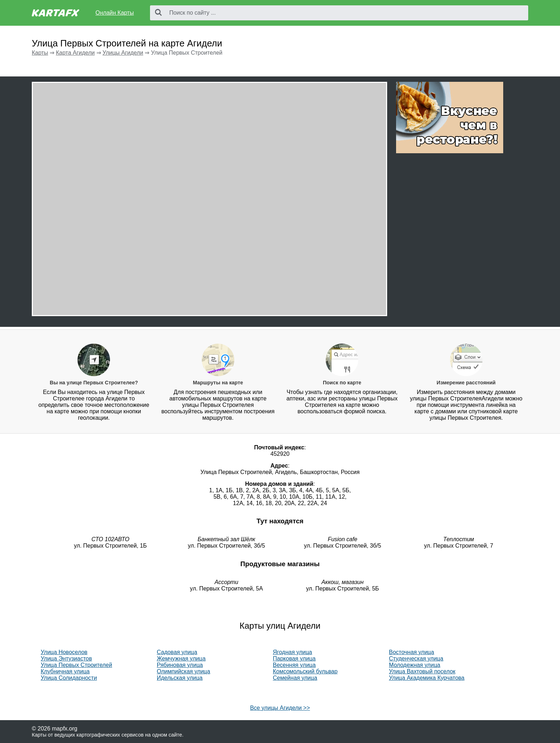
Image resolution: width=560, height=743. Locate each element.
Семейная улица (295, 678)
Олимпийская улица (183, 671)
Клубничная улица (65, 671)
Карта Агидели (75, 53)
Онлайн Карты (114, 13)
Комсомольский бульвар (305, 671)
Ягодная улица (292, 652)
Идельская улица (180, 678)
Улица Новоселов (64, 652)
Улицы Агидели (123, 53)
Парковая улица (294, 659)
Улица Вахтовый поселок (422, 671)
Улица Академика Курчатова (427, 678)
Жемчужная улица (181, 659)
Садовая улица (177, 652)
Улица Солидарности (69, 678)
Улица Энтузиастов (66, 659)
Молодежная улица (415, 665)
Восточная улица (411, 652)
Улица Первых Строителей (76, 665)
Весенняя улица (294, 665)
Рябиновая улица (180, 665)
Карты (40, 53)
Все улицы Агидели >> (280, 708)
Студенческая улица (416, 659)
